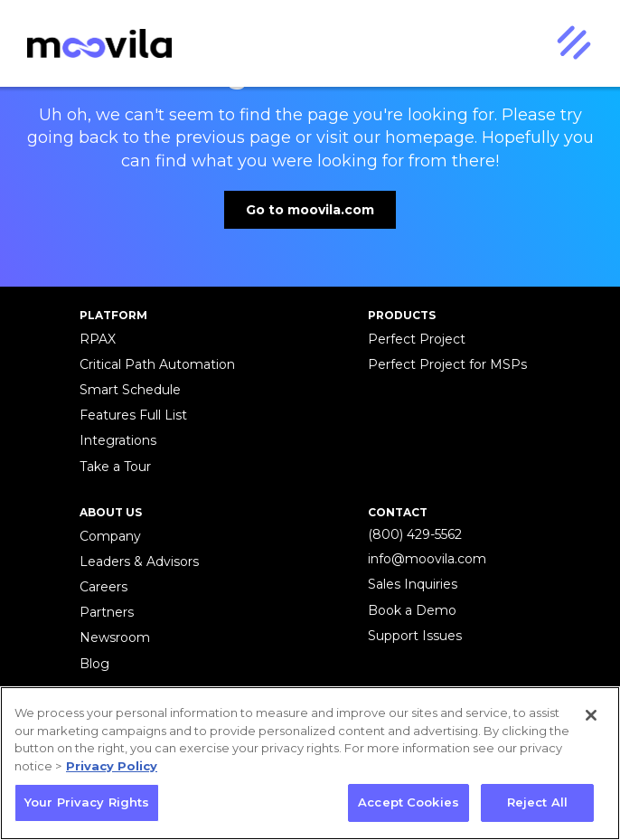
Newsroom (115, 637)
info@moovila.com (427, 559)
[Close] (591, 715)
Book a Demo (412, 610)
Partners (107, 612)
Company (110, 536)
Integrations (118, 440)
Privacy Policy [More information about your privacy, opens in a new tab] (112, 766)
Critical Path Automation (157, 364)
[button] (573, 43)
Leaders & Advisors (139, 562)
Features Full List (133, 415)
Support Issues (415, 636)
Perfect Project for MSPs (447, 364)
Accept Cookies (409, 802)
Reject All (537, 802)
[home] (95, 44)
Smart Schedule (130, 390)
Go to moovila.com (310, 210)
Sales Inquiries (413, 584)
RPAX (98, 339)
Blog (94, 664)
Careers (103, 587)
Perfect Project (417, 339)
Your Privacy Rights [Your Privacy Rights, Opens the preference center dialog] (87, 802)
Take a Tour (115, 467)
